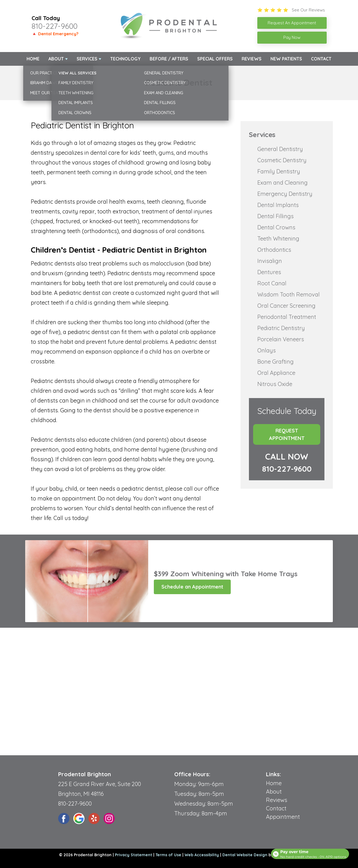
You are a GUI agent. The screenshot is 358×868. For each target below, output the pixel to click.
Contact (321, 59)
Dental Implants (278, 205)
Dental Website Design (245, 855)
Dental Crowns (276, 227)
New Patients (286, 59)
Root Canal (272, 283)
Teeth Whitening (278, 238)
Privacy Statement (134, 855)
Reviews (252, 59)
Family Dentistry (279, 171)
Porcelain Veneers (281, 339)
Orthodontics (274, 250)
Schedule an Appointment (192, 587)
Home (33, 59)
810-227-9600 (55, 26)
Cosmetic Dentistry (282, 160)
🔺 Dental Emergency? (55, 34)
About (56, 59)
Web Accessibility (202, 855)
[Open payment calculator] (309, 852)
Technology (125, 59)
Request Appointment (287, 434)
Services (87, 59)
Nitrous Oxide (275, 384)
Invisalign (270, 261)
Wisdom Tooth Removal (288, 294)
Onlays (267, 350)
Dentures (269, 272)
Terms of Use (168, 855)
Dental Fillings (275, 216)
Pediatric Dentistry (281, 328)
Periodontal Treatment (287, 317)
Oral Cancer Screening (286, 306)
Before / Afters (169, 59)
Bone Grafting (275, 362)
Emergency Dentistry (285, 194)
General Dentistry (280, 149)
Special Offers (215, 59)
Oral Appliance (276, 373)
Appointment (283, 817)
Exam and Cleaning (282, 183)
